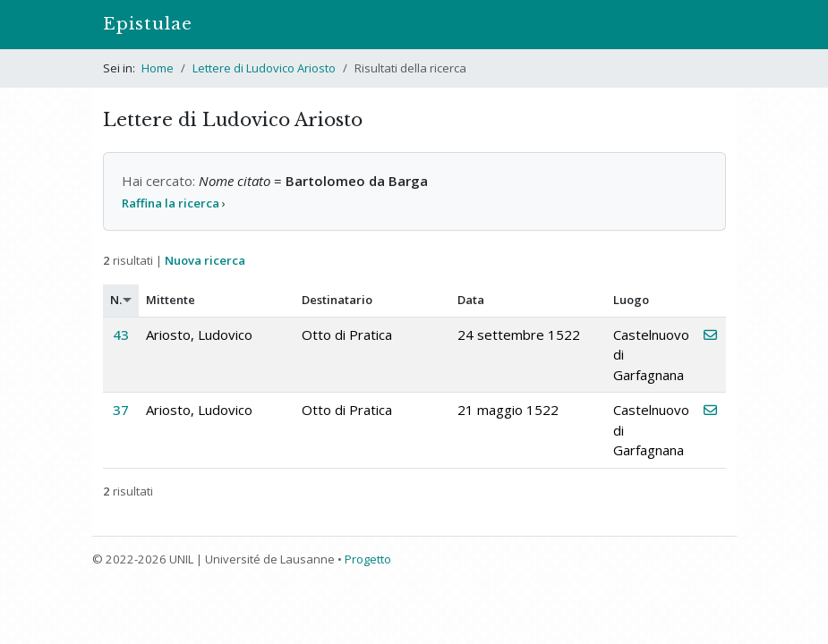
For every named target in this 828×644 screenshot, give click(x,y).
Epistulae (148, 24)
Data (471, 300)
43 (121, 335)
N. (116, 300)
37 (121, 410)
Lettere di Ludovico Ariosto (264, 68)
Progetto (368, 559)
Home (158, 68)
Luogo (631, 300)
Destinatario (337, 300)
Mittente (171, 300)
